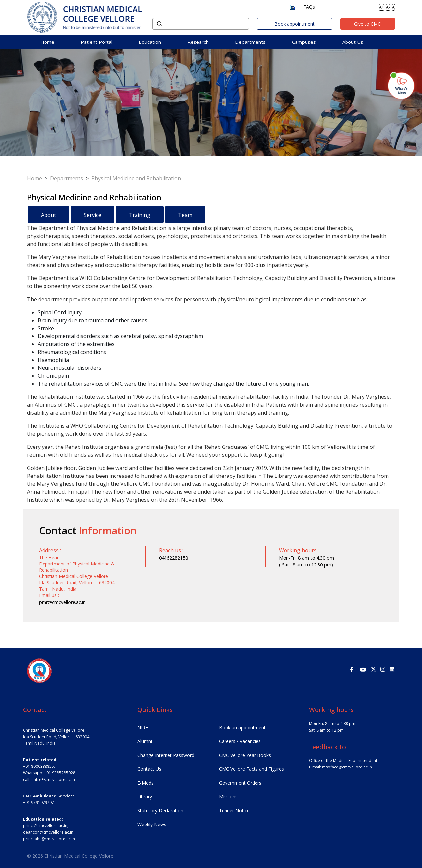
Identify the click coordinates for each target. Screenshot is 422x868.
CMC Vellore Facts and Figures (251, 769)
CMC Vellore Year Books (245, 755)
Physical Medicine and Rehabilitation (136, 178)
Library (145, 797)
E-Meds (146, 783)
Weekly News (152, 824)
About (48, 215)
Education (150, 42)
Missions (228, 797)
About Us (353, 42)
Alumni (145, 741)
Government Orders (240, 783)
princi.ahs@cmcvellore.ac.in (49, 839)
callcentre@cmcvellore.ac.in (49, 780)
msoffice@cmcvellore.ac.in (347, 767)
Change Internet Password (166, 755)
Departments (250, 42)
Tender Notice (234, 810)
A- (388, 7)
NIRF (143, 727)
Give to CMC (367, 24)
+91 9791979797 (39, 803)
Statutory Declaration (160, 810)
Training (140, 215)
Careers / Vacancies (240, 741)
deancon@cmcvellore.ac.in (48, 832)
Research (198, 42)
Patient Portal (97, 42)
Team (185, 215)
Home (47, 42)
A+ (382, 7)
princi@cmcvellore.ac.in (45, 826)
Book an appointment (242, 727)
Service (92, 215)
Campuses (304, 42)
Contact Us (149, 769)
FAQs (309, 7)
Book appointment (294, 24)
